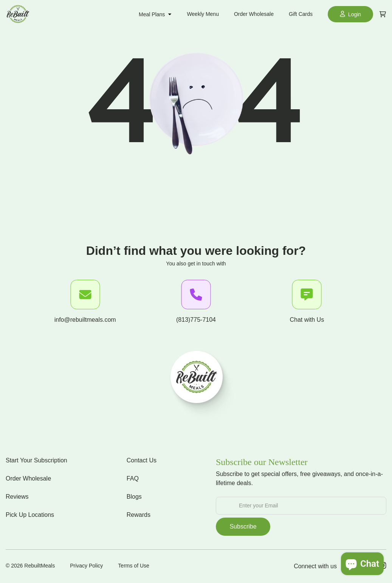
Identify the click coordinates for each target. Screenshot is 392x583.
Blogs (134, 497)
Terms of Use (133, 566)
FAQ (133, 478)
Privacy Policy (86, 566)
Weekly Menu (203, 14)
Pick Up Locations (30, 515)
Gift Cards (301, 14)
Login (350, 14)
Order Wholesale (254, 14)
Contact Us (142, 460)
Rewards (139, 515)
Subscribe (243, 526)
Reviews (17, 497)
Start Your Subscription (36, 460)
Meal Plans (155, 14)
